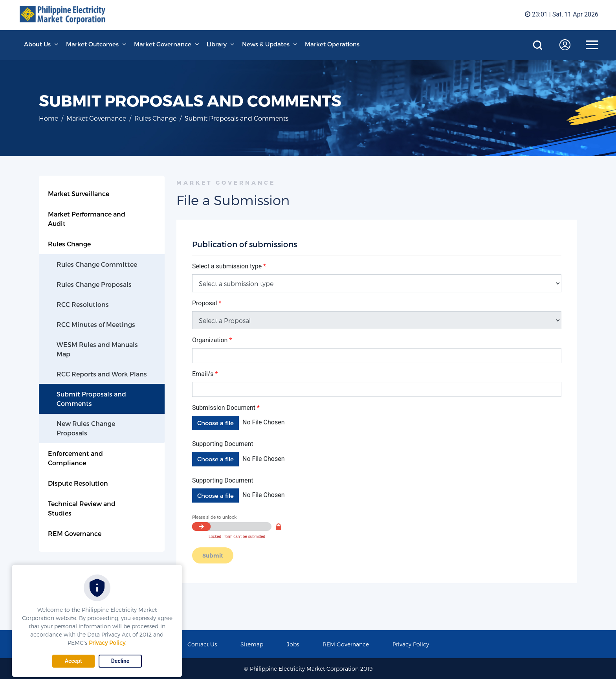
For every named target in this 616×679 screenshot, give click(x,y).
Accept (73, 661)
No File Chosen (264, 422)
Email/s (205, 374)
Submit (213, 555)
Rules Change (155, 118)
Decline (120, 661)
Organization (212, 340)
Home (49, 118)
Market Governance (163, 44)
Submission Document (226, 408)
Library (217, 44)
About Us (37, 44)
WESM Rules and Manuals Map (97, 349)
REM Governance (75, 533)
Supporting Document (223, 444)
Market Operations (332, 44)
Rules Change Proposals (94, 284)
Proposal (207, 303)
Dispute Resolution (78, 483)
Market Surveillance (79, 194)
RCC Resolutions (83, 304)
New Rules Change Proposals (86, 428)
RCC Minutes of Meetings (96, 324)
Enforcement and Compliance (75, 458)
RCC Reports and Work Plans (102, 374)
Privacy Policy (107, 643)
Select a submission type (229, 266)
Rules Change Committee (97, 264)
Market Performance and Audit (87, 219)
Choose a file (215, 423)
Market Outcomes (92, 44)
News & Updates (266, 44)
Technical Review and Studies (82, 508)
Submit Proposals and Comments (91, 399)
